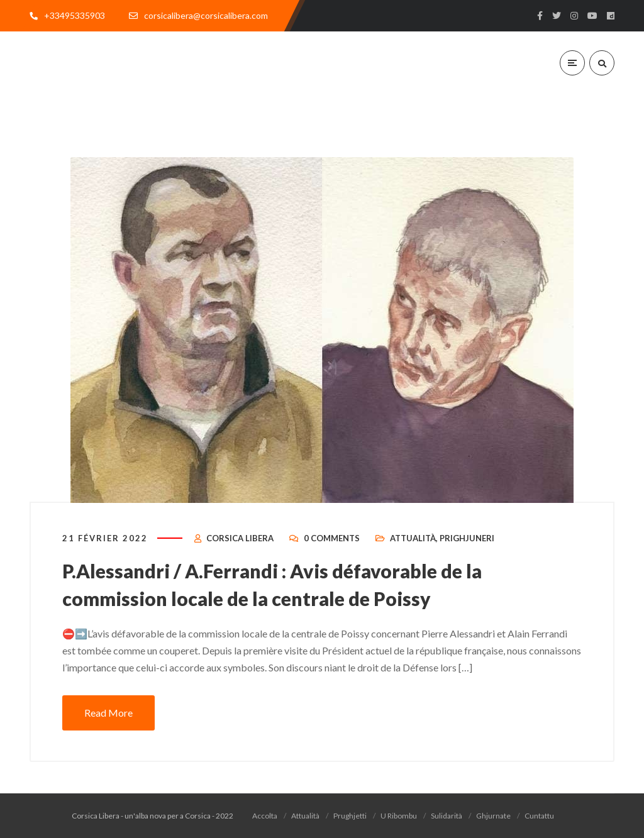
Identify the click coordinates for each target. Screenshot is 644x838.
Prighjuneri (467, 538)
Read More (108, 713)
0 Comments (332, 538)
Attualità (413, 538)
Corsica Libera (240, 538)
